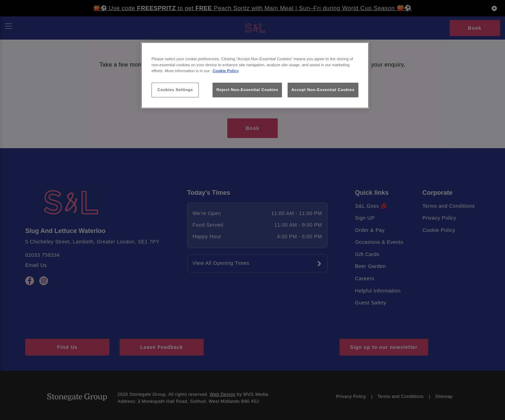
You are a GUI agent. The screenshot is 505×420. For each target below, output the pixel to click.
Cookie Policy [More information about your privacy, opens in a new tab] (226, 71)
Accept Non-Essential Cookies (323, 90)
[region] (255, 75)
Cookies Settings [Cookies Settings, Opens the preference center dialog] (175, 90)
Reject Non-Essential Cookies (247, 90)
